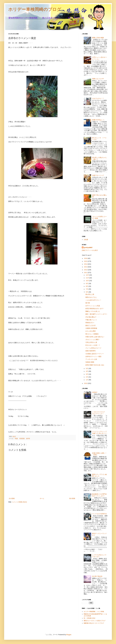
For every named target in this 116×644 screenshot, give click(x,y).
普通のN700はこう (98, 120)
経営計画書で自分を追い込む (95, 365)
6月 (87, 292)
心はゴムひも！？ (98, 98)
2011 (86, 273)
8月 (87, 286)
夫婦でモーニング (98, 175)
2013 (86, 267)
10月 (87, 281)
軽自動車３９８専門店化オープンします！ (99, 495)
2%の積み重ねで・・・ (93, 317)
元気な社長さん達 (91, 342)
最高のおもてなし (91, 297)
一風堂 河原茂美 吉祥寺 (22, 439)
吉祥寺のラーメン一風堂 (93, 356)
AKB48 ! (95, 392)
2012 (86, 270)
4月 (87, 371)
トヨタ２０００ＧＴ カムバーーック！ (99, 413)
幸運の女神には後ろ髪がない (95, 337)
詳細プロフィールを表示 (90, 250)
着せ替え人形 (90, 294)
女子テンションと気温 (93, 306)
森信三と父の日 (91, 325)
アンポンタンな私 (91, 359)
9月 (87, 283)
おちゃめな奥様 (91, 331)
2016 (86, 258)
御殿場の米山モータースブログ (94, 623)
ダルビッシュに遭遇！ (93, 340)
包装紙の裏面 (90, 362)
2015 (86, 261)
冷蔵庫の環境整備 (91, 328)
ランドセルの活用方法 (99, 514)
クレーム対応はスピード (93, 348)
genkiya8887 (88, 248)
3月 (87, 374)
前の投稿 (72, 498)
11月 (87, 278)
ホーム (42, 498)
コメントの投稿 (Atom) (19, 502)
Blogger (69, 635)
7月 (87, 289)
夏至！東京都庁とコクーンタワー (96, 314)
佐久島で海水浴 (97, 576)
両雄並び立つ (90, 323)
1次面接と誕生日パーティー (95, 354)
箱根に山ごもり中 (98, 79)
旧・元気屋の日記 (90, 618)
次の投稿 (12, 498)
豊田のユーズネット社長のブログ (95, 621)
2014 (86, 264)
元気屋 (86, 240)
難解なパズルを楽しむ (93, 311)
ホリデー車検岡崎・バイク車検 (94, 612)
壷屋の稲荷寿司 (91, 351)
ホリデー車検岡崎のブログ (35, 9)
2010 (86, 383)
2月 (87, 377)
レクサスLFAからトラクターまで (99, 556)
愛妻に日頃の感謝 (98, 38)
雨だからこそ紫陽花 (92, 334)
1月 (87, 380)
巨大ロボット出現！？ (93, 345)
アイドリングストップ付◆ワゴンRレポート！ (100, 432)
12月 (87, 275)
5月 (87, 368)
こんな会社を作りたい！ (93, 300)
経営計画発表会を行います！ (95, 309)
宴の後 (88, 303)
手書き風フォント (91, 320)
